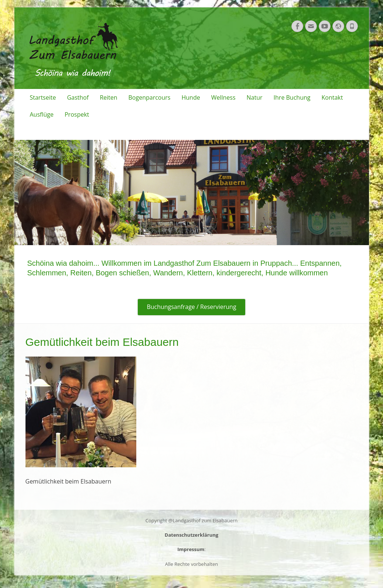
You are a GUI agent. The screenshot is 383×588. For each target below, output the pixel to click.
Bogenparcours (150, 97)
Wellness (223, 97)
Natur (255, 97)
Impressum (191, 549)
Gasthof (78, 97)
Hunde (191, 97)
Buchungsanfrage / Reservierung (191, 307)
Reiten (108, 97)
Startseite (43, 97)
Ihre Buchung (292, 97)
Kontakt (332, 97)
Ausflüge (42, 114)
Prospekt (77, 114)
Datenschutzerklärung (191, 535)
